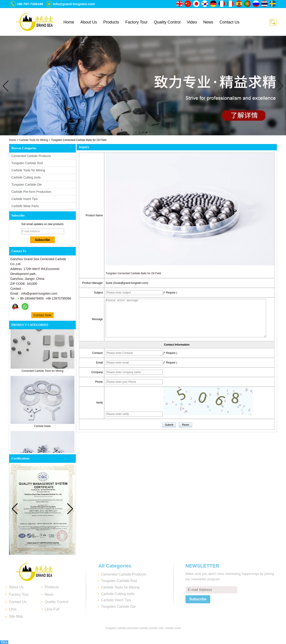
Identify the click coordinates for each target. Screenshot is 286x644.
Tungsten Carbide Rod (27, 163)
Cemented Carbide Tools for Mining (42, 373)
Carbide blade (43, 428)
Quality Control (167, 22)
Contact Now (42, 315)
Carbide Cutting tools (26, 177)
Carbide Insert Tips (25, 199)
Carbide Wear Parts (25, 206)
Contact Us (230, 22)
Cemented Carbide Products (31, 156)
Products (111, 22)
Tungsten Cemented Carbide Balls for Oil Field (133, 273)
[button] (136, 132)
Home (69, 22)
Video (192, 22)
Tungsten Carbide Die (27, 185)
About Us (89, 22)
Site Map (16, 616)
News (208, 22)
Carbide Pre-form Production (31, 192)
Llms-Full (52, 609)
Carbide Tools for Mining (34, 140)
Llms (13, 609)
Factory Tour (137, 22)
